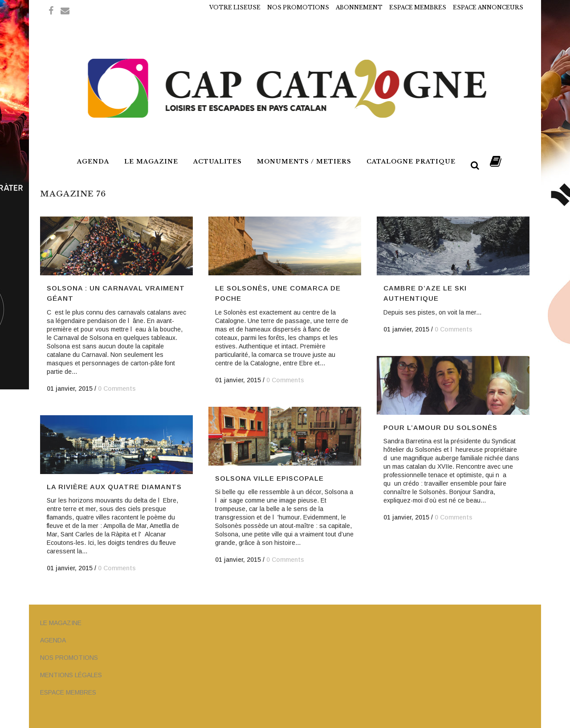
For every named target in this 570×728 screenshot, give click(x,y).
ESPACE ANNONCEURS (488, 7)
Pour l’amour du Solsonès (440, 427)
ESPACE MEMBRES (418, 7)
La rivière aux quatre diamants (114, 487)
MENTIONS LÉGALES (71, 675)
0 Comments (117, 389)
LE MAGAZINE (61, 623)
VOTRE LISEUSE (235, 7)
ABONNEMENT (359, 7)
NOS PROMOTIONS (298, 7)
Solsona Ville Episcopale (269, 478)
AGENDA (53, 640)
